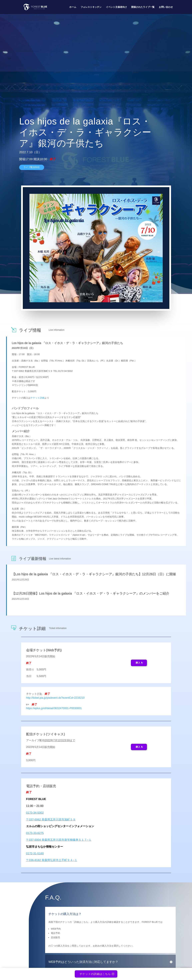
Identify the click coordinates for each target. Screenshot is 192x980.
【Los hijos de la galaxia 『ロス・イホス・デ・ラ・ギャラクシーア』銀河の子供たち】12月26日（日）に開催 (94, 574)
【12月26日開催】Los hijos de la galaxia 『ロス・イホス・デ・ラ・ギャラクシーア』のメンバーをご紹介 (91, 593)
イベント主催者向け (116, 7)
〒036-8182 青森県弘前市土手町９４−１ (52, 860)
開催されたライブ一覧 (143, 7)
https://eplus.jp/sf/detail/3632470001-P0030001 (54, 708)
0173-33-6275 (35, 833)
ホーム (73, 7)
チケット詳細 (37, 398)
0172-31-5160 (35, 853)
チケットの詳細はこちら (95, 975)
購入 (138, 663)
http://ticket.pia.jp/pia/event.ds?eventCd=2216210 (55, 698)
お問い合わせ (166, 7)
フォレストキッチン (91, 7)
